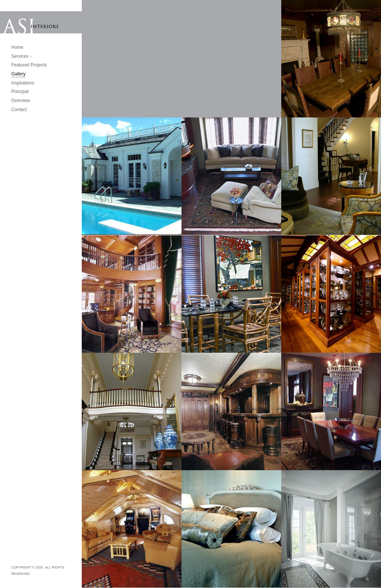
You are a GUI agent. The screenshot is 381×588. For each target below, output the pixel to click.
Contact (19, 110)
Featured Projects (29, 65)
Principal (20, 92)
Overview (21, 101)
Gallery (18, 74)
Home (17, 47)
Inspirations (23, 83)
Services (20, 56)
